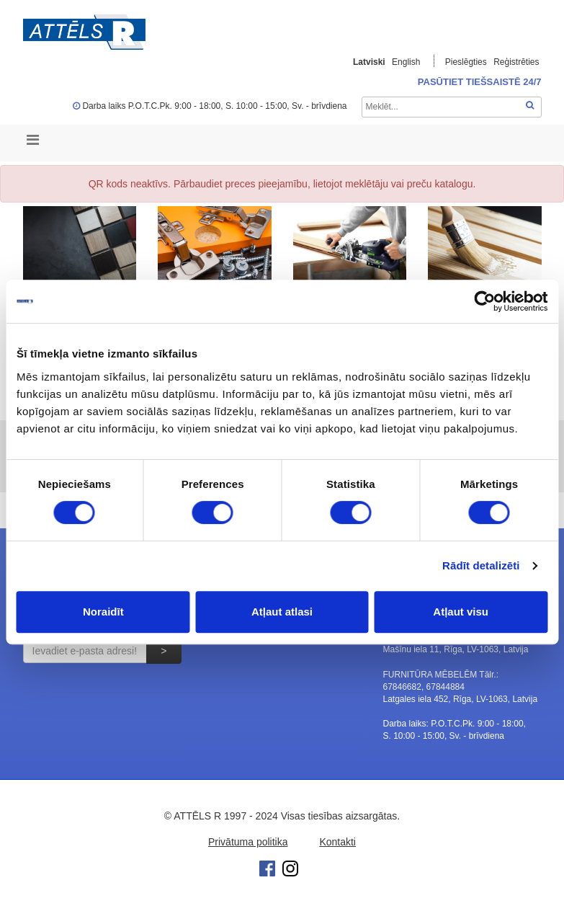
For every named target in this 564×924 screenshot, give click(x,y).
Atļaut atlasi (282, 612)
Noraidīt (103, 612)
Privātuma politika (248, 842)
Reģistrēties (516, 62)
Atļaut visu (461, 612)
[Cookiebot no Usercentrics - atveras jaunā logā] (484, 301)
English (406, 62)
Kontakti (337, 842)
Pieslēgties (467, 62)
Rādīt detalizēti (481, 565)
